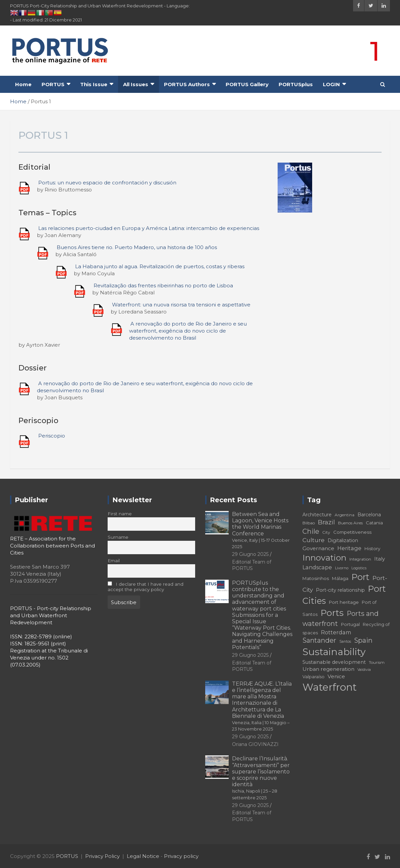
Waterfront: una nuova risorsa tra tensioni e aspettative (181, 305)
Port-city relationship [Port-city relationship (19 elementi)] (340, 590)
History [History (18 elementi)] (372, 548)
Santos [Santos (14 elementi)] (345, 642)
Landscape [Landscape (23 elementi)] (317, 567)
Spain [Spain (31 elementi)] (363, 640)
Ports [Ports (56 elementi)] (332, 613)
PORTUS (53, 84)
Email (114, 561)
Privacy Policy (102, 856)
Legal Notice (143, 856)
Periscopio (52, 436)
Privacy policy (181, 856)
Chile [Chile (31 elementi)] (311, 531)
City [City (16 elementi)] (326, 532)
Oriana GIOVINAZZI (255, 744)
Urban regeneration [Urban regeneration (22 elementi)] (328, 669)
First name (120, 514)
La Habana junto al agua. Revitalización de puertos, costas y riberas (160, 266)
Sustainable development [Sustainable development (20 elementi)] (334, 662)
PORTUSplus (296, 84)
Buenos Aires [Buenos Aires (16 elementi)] (350, 523)
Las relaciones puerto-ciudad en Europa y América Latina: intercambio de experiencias (149, 228)
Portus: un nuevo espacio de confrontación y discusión (107, 183)
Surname (118, 537)
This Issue (94, 84)
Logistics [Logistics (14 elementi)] (359, 568)
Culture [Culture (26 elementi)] (313, 540)
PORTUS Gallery (247, 84)
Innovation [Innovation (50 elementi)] (324, 558)
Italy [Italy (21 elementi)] (380, 559)
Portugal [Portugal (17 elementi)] (350, 624)
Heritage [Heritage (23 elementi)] (349, 548)
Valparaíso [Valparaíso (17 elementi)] (313, 677)
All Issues (136, 84)
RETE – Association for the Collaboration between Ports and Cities (52, 546)
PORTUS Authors (187, 84)
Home (23, 84)
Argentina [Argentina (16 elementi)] (345, 515)
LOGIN (331, 84)
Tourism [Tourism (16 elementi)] (377, 662)
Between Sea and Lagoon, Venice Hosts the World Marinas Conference (261, 530)
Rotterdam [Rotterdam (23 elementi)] (336, 632)
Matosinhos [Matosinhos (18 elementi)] (316, 578)
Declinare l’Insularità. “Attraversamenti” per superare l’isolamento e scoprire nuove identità (261, 778)
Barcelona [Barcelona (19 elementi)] (369, 515)
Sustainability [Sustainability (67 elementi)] (334, 652)
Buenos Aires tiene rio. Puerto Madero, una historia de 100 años (137, 247)
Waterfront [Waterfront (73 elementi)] (330, 687)
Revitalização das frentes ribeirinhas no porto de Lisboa (163, 285)
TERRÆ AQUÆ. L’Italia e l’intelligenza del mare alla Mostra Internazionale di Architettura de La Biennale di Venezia (262, 706)
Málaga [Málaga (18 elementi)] (340, 578)
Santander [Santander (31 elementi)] (319, 640)
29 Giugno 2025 (250, 554)
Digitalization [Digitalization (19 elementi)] (343, 540)
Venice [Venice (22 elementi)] (336, 676)
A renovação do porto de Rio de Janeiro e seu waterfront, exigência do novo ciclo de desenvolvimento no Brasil (188, 331)
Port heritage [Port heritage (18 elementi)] (344, 602)
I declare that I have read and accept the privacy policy (146, 587)
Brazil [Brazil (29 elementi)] (326, 522)
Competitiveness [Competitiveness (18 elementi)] (352, 532)
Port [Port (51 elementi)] (360, 577)
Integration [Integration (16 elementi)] (360, 559)
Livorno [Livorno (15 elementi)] (342, 568)
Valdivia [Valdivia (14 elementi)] (364, 670)
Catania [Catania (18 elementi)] (374, 523)
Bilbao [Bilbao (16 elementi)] (309, 523)
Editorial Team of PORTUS (252, 565)
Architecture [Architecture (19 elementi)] (317, 515)
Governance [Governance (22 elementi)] (318, 548)
